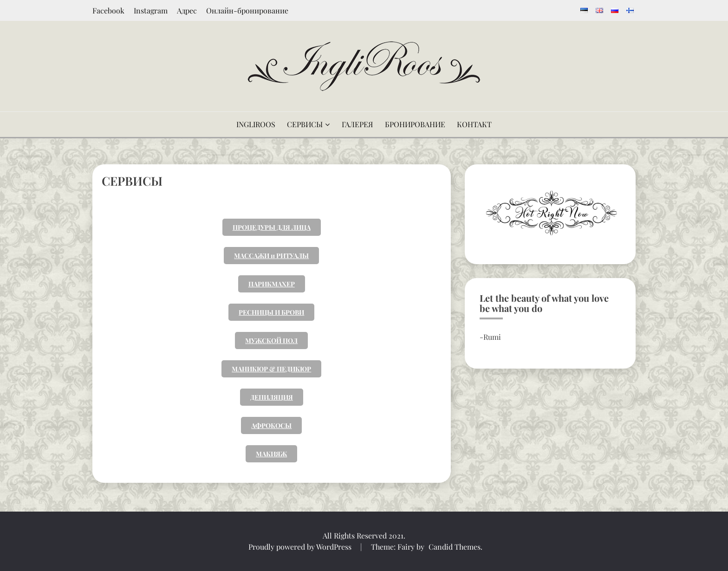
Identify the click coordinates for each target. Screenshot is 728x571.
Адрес (187, 10)
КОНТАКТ (474, 124)
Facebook (108, 10)
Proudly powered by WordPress (301, 547)
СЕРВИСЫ (305, 124)
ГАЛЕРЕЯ (357, 124)
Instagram (151, 10)
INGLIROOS (256, 124)
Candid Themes (455, 547)
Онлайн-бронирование (247, 10)
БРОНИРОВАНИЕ (415, 124)
